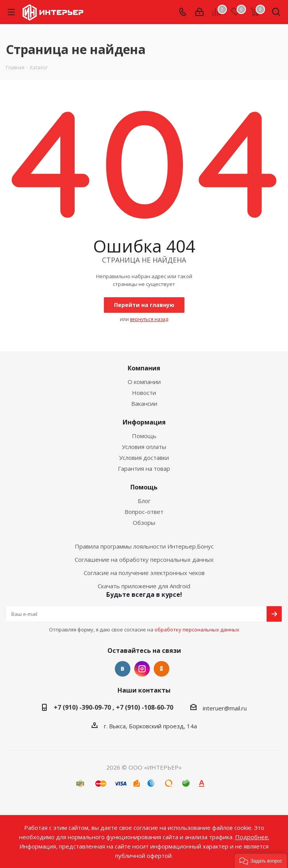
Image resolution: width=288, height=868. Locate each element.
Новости (144, 393)
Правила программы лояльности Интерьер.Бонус (144, 546)
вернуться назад (149, 319)
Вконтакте (123, 669)
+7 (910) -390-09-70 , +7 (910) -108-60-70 (113, 707)
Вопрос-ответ (144, 512)
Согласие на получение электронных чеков (144, 573)
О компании (144, 382)
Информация (144, 422)
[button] (261, 860)
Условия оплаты (144, 447)
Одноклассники (162, 669)
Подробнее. (252, 837)
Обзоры (144, 523)
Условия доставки (144, 458)
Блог (144, 501)
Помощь (144, 436)
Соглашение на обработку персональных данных (144, 559)
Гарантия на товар (144, 468)
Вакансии (144, 403)
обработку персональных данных (197, 630)
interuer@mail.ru (225, 708)
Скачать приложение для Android (144, 586)
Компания (144, 368)
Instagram (142, 669)
